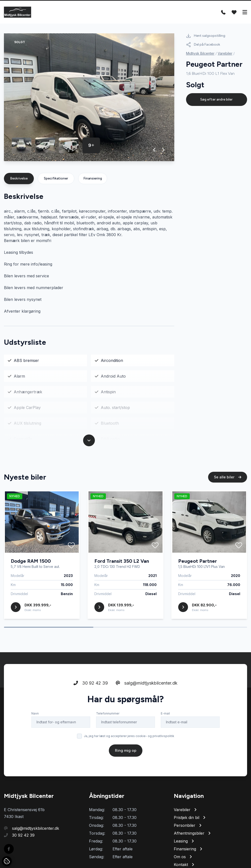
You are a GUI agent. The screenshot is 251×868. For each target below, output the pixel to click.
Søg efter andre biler (216, 99)
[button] (155, 150)
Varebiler (225, 53)
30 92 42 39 (91, 693)
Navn (35, 724)
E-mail (165, 724)
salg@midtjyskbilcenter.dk (147, 693)
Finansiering (93, 178)
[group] (89, 97)
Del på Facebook (203, 45)
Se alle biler (228, 487)
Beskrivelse (19, 178)
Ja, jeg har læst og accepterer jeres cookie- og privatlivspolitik (129, 746)
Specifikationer (56, 178)
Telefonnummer (108, 724)
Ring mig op (126, 761)
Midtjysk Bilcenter (200, 53)
